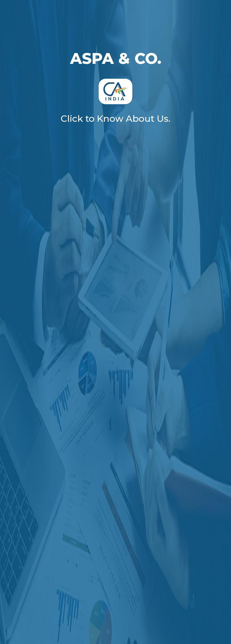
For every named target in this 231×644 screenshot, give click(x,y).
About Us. (148, 119)
